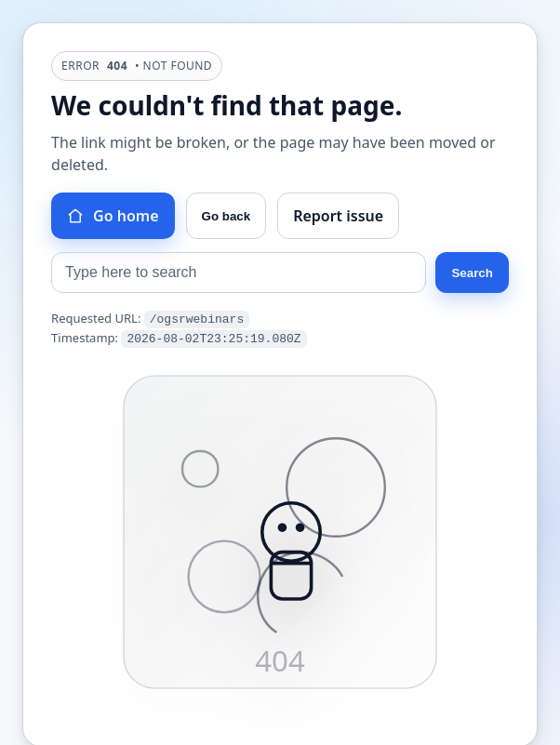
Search (472, 273)
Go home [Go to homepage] (113, 216)
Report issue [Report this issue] (338, 216)
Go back (227, 216)
